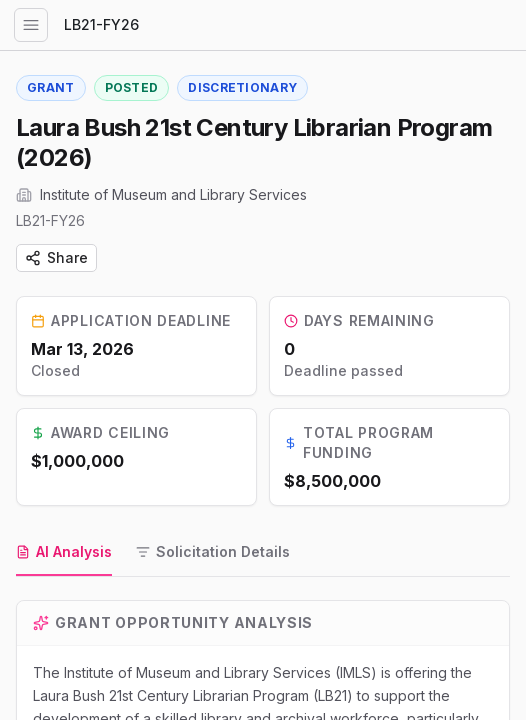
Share (56, 257)
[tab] (64, 553)
